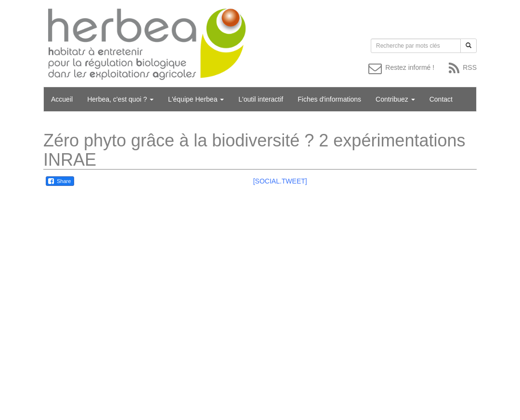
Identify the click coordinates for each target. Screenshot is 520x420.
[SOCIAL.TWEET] (280, 181)
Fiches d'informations (329, 99)
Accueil (62, 99)
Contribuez (395, 99)
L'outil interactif (261, 99)
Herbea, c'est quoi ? (120, 99)
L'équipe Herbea (196, 99)
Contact (441, 99)
